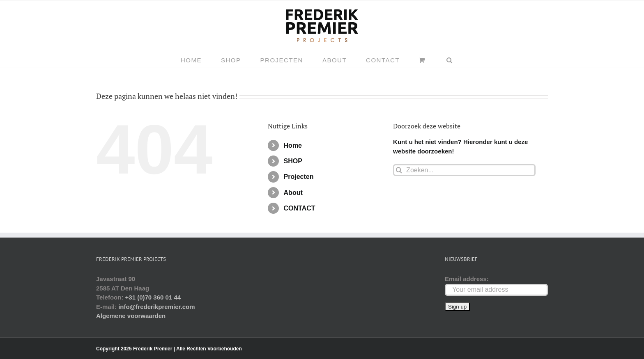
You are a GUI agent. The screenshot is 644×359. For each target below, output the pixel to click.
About (293, 193)
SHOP (293, 161)
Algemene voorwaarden (131, 316)
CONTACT (300, 208)
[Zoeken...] (464, 170)
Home (293, 145)
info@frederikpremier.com (156, 307)
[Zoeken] (399, 170)
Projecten (299, 177)
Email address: (467, 279)
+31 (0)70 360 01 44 (153, 297)
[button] (450, 59)
